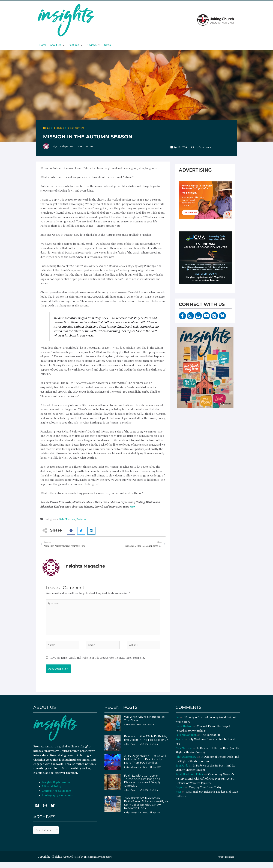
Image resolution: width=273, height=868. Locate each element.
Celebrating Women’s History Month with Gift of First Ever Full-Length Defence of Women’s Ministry (205, 783)
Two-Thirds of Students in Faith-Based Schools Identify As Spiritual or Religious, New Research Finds (146, 808)
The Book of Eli (210, 740)
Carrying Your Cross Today (205, 792)
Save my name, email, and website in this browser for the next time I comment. (98, 663)
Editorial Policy (52, 791)
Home (46, 128)
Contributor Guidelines (57, 796)
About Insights (225, 862)
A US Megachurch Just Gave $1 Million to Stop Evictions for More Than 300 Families (146, 764)
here (132, 506)
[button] (58, 45)
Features (59, 128)
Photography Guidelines (57, 800)
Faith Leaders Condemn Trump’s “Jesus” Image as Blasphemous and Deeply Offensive (142, 786)
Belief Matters (76, 128)
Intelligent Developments (100, 862)
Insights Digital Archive (57, 787)
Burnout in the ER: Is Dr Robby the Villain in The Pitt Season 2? (146, 743)
